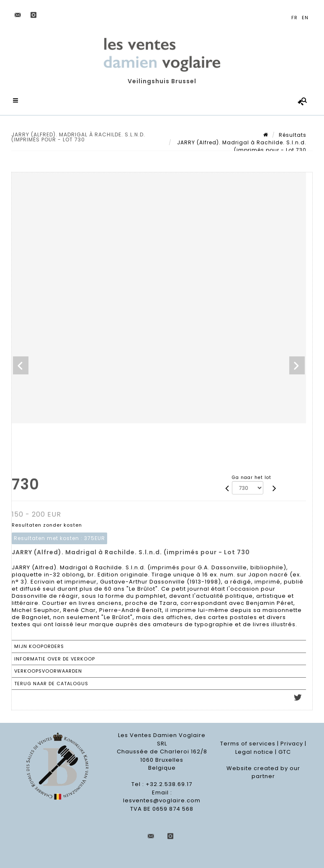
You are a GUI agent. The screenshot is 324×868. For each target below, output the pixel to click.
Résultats (293, 135)
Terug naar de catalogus (51, 684)
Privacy (292, 744)
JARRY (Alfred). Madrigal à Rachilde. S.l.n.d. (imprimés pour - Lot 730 (241, 146)
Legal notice (254, 752)
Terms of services (248, 744)
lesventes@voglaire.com (162, 801)
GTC (285, 752)
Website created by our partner (263, 772)
